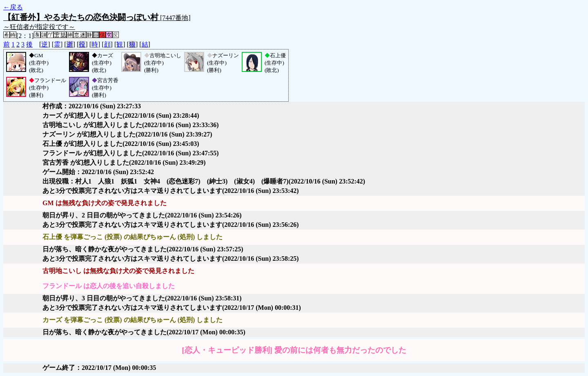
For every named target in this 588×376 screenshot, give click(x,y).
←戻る (13, 7)
